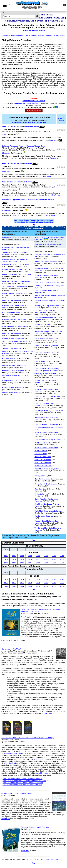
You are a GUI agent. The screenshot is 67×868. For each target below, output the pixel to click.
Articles (41, 35)
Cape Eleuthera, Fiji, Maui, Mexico (15, 326)
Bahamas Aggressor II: (11, 237)
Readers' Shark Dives (43, 457)
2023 (22, 556)
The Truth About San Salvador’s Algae (49, 428)
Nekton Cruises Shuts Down (13, 338)
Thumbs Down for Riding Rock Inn (48, 440)
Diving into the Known (43, 443)
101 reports (6, 210)
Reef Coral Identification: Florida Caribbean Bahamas (23, 783)
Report (12, 126)
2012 (38, 559)
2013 (30, 559)
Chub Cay (38, 489)
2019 (46, 556)
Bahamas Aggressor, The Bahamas (16, 264)
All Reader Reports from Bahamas (29, 122)
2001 (62, 563)
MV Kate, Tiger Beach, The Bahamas (16, 281)
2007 (14, 563)
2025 (6, 556)
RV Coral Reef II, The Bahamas (14, 358)
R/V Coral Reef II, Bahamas (13, 312)
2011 (46, 559)
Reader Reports (31, 35)
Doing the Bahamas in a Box (13, 381)
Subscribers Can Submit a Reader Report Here (34, 222)
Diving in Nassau (41, 451)
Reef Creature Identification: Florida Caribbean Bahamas (24, 781)
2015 (14, 559)
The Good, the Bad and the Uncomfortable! (45, 312)
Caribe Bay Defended (43, 460)
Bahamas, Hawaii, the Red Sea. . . (15, 319)
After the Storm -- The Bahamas (47, 282)
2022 (30, 556)
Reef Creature (39, 759)
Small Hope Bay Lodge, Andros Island (49, 411)
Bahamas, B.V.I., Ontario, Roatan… (48, 397)
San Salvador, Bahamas (44, 516)
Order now (48, 713)
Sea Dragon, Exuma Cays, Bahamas (16, 341)
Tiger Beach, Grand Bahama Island (48, 244)
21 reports (6, 153)
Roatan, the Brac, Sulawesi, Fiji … (15, 269)
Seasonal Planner (17, 35)
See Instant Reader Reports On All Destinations (33, 220)
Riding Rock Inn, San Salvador (46, 448)
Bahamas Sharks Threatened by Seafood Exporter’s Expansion (47, 370)
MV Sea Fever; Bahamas (12, 393)
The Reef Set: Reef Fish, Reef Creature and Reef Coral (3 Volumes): (28, 738)
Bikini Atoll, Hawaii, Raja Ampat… (47, 346)
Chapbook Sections (52, 35)
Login (40, 7)
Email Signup (26, 7)
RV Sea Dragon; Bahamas (12, 388)
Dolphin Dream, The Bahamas (14, 293)
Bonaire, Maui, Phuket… (44, 362)
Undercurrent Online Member (26, 103)
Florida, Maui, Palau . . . (44, 325)
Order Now (6, 819)
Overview (6, 35)
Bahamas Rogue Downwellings (46, 424)
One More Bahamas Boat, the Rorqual (17, 376)
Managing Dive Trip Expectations (47, 306)
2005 (30, 563)
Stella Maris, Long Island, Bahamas (48, 469)
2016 (6, 559)
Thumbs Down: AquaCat (12, 348)
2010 (54, 559)
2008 (6, 563)
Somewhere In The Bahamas (46, 484)
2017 (62, 556)
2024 (14, 556)
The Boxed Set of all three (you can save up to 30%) (22, 785)
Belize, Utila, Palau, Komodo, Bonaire (17, 274)
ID (10, 763)
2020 (38, 556)
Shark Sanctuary (41, 454)
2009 (62, 559)
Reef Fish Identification (13, 753)
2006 (22, 563)
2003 (46, 563)
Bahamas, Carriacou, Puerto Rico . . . (49, 353)
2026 (6, 549)
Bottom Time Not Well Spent (13, 371)
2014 (22, 559)
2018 (54, 556)
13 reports (6, 171)
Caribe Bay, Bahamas (43, 463)
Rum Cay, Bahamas (42, 479)
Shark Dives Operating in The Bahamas (50, 301)
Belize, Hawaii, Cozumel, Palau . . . (48, 339)
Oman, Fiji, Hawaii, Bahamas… (46, 374)
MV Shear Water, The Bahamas (14, 365)
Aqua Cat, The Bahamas (12, 300)
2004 (38, 563)
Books (63, 35)
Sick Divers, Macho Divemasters (15, 286)
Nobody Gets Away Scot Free (46, 261)
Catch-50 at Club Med (43, 466)
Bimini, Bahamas (41, 476)
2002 (54, 563)
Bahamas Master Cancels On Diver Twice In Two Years (16, 260)
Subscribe (34, 7)
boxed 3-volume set (44, 773)
